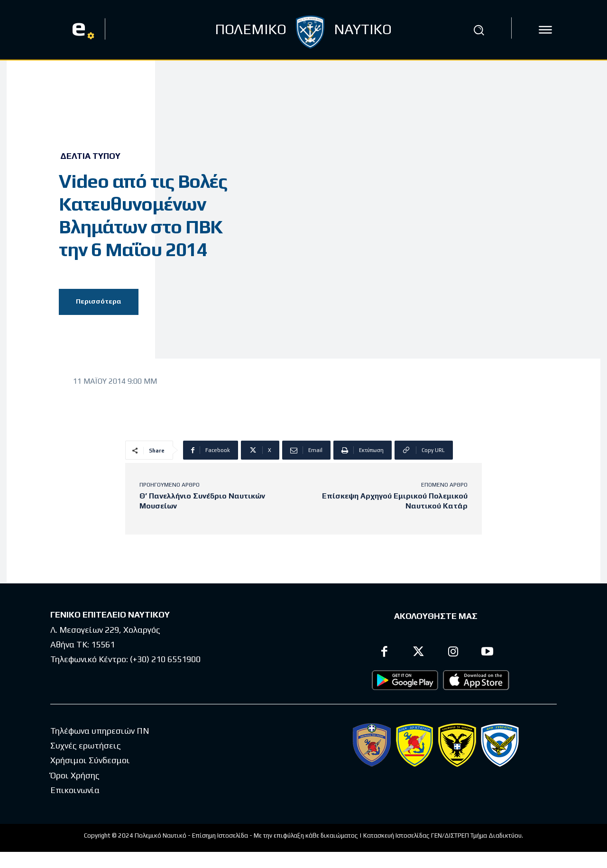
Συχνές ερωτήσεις (86, 745)
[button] (478, 30)
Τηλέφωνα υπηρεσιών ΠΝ (100, 731)
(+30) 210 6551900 (165, 659)
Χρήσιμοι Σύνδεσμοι (90, 760)
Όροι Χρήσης (75, 775)
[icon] (545, 30)
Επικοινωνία (75, 790)
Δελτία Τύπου (90, 156)
